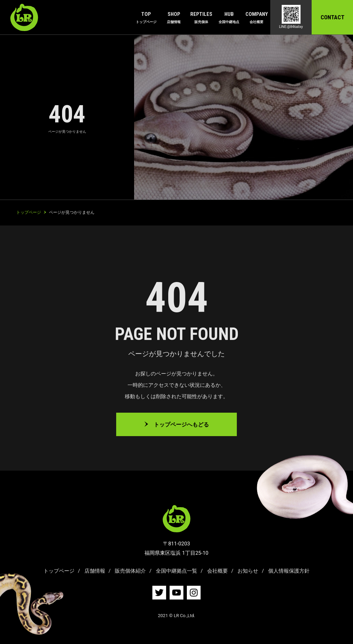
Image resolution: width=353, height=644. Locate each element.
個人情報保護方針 (289, 571)
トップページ (59, 571)
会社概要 (218, 571)
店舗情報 (95, 571)
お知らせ (248, 571)
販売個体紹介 (130, 571)
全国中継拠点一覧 (176, 571)
